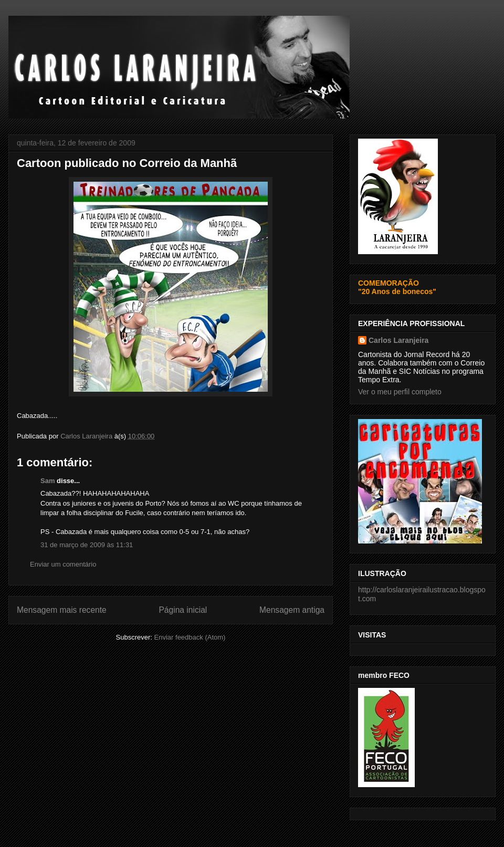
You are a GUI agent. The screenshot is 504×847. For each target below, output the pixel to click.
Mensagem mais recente (62, 610)
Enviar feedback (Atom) (190, 637)
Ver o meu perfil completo (400, 392)
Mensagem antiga (292, 610)
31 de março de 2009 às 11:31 (87, 545)
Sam (48, 481)
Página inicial (183, 610)
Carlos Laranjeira (398, 340)
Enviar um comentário (63, 564)
